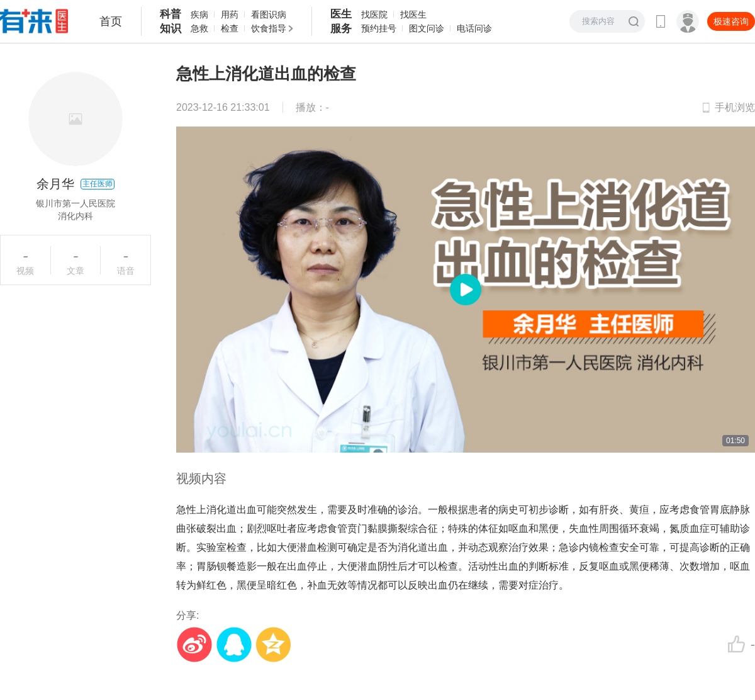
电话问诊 (474, 28)
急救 (199, 28)
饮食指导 (269, 28)
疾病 (199, 14)
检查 (230, 28)
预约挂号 (379, 28)
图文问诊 (427, 28)
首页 (111, 21)
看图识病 (269, 14)
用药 (230, 14)
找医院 (374, 14)
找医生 (413, 14)
